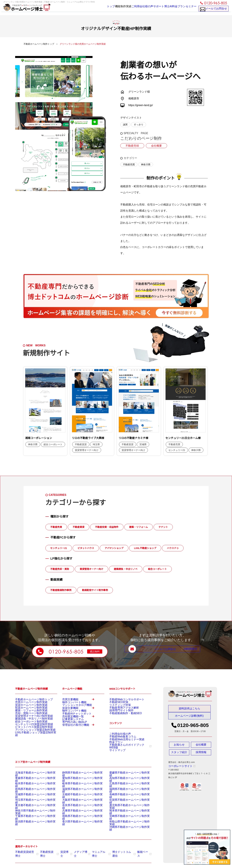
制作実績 (114, 9)
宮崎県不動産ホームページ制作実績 (126, 819)
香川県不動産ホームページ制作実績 (78, 823)
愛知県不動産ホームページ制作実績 (78, 789)
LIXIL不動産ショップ (145, 548)
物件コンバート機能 (71, 707)
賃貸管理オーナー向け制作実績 (29, 724)
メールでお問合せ (214, 10)
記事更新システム (70, 742)
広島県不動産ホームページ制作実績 (126, 794)
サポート (150, 9)
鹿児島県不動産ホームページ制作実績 (127, 810)
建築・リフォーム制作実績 (27, 716)
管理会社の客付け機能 (80, 754)
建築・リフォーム (139, 527)
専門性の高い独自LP (72, 747)
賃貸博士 (62, 851)
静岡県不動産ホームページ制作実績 (78, 785)
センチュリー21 (59, 548)
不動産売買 (129, 164)
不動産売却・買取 (60, 569)
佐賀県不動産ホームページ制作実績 (126, 806)
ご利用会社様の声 (132, 9)
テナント (163, 527)
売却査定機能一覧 (80, 737)
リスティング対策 (117, 708)
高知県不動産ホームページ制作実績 (126, 789)
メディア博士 (77, 851)
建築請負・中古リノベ (126, 569)
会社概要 (154, 146)
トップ (93, 9)
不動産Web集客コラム (119, 744)
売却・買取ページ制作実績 (27, 720)
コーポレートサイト (179, 768)
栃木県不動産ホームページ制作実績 (31, 794)
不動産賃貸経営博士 (26, 851)
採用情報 (201, 754)
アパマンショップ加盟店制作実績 (30, 746)
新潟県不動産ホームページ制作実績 (31, 823)
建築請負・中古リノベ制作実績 (29, 729)
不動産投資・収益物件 (107, 527)
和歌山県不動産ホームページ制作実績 (127, 823)
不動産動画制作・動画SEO (122, 720)
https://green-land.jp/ (141, 105)
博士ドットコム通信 (115, 851)
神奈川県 (146, 164)
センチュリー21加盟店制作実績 (29, 737)
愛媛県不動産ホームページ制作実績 (126, 785)
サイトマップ (115, 761)
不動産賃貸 (79, 527)
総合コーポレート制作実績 (27, 733)
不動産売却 (131, 146)
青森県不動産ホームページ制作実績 (31, 789)
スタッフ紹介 (179, 754)
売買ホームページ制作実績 (27, 703)
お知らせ (179, 746)
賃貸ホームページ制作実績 (27, 708)
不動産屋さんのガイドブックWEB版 (127, 757)
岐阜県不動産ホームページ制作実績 (78, 794)
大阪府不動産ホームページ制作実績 (78, 806)
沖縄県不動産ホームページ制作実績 (126, 827)
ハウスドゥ (173, 548)
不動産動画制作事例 (61, 590)
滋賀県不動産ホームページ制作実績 (78, 798)
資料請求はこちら (189, 709)
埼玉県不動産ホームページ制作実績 (31, 806)
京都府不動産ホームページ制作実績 (78, 802)
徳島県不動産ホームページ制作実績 (78, 819)
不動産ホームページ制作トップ (29, 699)
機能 (103, 9)
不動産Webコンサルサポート (122, 699)
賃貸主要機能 (80, 719)
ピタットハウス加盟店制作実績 (29, 741)
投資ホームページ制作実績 (27, 712)
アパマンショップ (114, 548)
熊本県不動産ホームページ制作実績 (126, 815)
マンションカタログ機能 (73, 711)
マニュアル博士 (94, 851)
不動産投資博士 (46, 851)
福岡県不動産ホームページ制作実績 (126, 798)
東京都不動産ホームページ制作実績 (31, 810)
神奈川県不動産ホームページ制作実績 (32, 815)
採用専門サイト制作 (118, 716)
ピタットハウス (86, 548)
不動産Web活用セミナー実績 (122, 749)
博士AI (162, 9)
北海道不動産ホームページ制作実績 (31, 785)
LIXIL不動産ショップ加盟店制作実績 (32, 750)
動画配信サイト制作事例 (95, 590)
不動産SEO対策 (117, 703)
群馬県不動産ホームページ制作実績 (31, 798)
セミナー (190, 9)
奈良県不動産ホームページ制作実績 (78, 810)
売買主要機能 (80, 701)
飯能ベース (134, 851)
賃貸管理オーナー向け (92, 569)
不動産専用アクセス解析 (120, 712)
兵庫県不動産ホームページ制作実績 (78, 815)
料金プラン (176, 9)
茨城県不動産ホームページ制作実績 (31, 802)
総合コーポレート (157, 569)
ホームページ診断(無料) (189, 717)
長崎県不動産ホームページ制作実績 (126, 802)
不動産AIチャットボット (73, 729)
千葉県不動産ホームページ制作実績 (31, 819)
